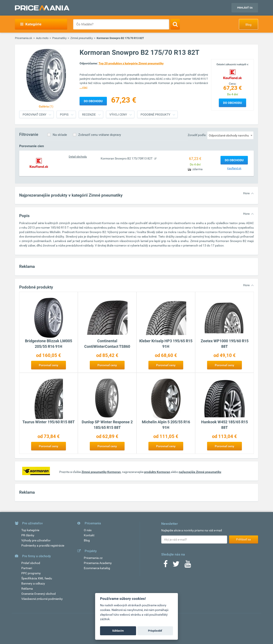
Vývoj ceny (118, 115)
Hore (246, 193)
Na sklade (60, 135)
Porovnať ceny (34, 115)
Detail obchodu (78, 157)
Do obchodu (232, 103)
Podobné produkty (155, 115)
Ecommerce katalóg (97, 568)
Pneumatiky (59, 38)
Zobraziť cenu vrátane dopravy (100, 135)
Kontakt (89, 535)
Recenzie (89, 115)
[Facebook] (166, 565)
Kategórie (31, 24)
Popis (64, 115)
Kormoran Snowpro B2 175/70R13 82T (127, 158)
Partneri (27, 568)
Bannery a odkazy (33, 583)
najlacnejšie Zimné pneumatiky (200, 472)
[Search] (175, 24)
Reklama (27, 589)
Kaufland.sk (234, 168)
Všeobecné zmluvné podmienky (42, 599)
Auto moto (42, 38)
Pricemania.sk (24, 38)
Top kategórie (30, 530)
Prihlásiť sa (245, 8)
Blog (248, 25)
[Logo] (232, 74)
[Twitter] (176, 565)
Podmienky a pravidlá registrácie (43, 545)
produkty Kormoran (157, 472)
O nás (88, 530)
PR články (28, 535)
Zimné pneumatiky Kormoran (101, 472)
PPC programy (31, 573)
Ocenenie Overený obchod (38, 594)
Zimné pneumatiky (82, 38)
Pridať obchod (31, 563)
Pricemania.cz (93, 558)
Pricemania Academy (98, 563)
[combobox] (230, 135)
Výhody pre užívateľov (36, 540)
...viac (83, 87)
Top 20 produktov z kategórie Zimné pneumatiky (131, 63)
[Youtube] (188, 565)
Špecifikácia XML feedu (37, 578)
